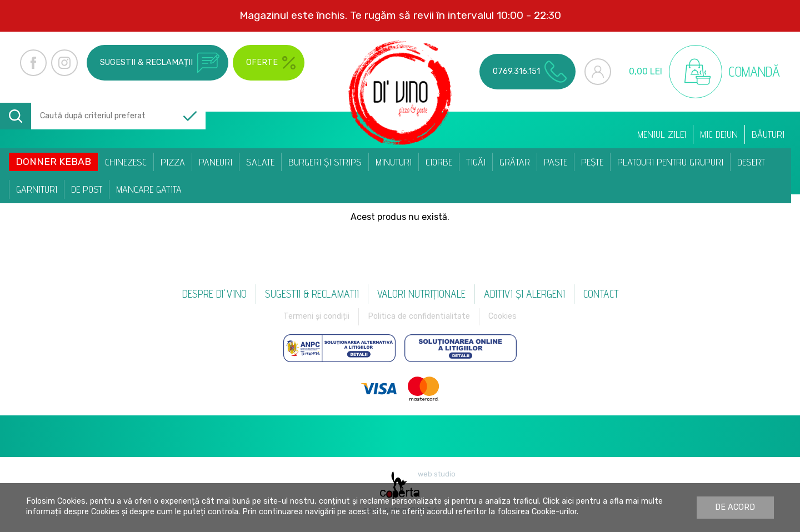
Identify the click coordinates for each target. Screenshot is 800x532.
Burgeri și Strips (325, 162)
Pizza (173, 162)
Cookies (502, 316)
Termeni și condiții (316, 316)
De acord (735, 507)
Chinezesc (126, 162)
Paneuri (216, 162)
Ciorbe (439, 162)
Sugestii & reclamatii (312, 294)
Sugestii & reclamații (160, 63)
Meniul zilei (662, 134)
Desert (751, 162)
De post (87, 189)
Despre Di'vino (214, 294)
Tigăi (476, 162)
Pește (592, 162)
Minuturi (394, 162)
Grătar (515, 162)
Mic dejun (719, 134)
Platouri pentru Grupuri (670, 162)
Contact (601, 294)
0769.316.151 (530, 72)
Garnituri (37, 189)
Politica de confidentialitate (419, 316)
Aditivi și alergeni (524, 294)
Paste (556, 162)
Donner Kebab (53, 162)
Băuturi (768, 134)
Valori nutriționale (421, 294)
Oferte (271, 63)
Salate (260, 162)
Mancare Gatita (149, 189)
